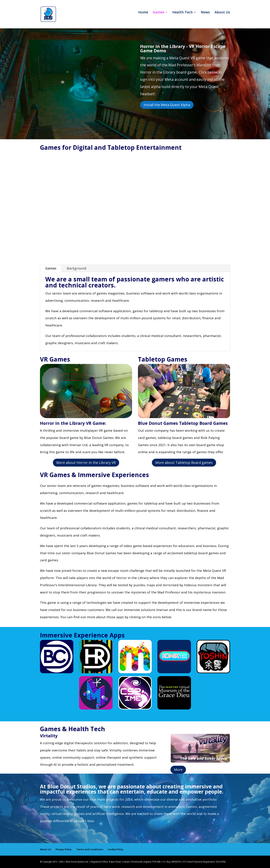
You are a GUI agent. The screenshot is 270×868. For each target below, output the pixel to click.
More (178, 770)
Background (77, 268)
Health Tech (183, 17)
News (205, 17)
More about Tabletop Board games (184, 463)
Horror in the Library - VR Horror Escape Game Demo (183, 48)
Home (143, 17)
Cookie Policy (116, 849)
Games (159, 17)
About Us (222, 17)
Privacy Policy (64, 849)
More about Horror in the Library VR (86, 463)
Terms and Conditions (90, 849)
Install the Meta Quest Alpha (167, 105)
